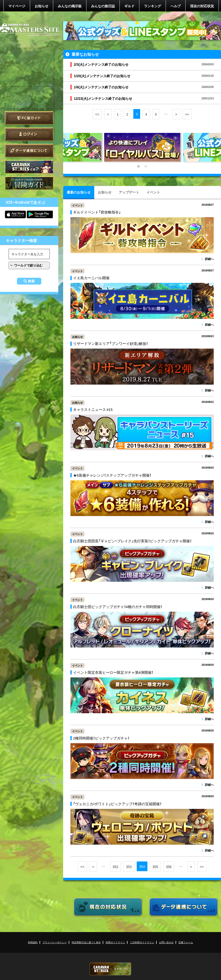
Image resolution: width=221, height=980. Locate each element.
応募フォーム (186, 942)
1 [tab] (138, 166)
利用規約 (33, 942)
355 (155, 867)
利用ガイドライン (115, 942)
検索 (31, 281)
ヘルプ (176, 6)
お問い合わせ (166, 942)
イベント (153, 192)
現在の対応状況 (202, 6)
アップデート (129, 192)
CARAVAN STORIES (110, 969)
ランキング (153, 6)
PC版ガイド (29, 118)
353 (129, 867)
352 (115, 867)
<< (97, 114)
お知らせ (42, 6)
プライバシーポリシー (55, 942)
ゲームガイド (29, 183)
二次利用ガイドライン (142, 942)
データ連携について (29, 151)
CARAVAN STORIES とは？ (29, 167)
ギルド (129, 6)
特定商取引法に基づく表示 (86, 942)
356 (169, 867)
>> (187, 114)
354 (142, 866)
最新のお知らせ (79, 192)
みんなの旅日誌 (103, 6)
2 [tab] (146, 166)
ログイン (29, 134)
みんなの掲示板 (70, 6)
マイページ (17, 6)
